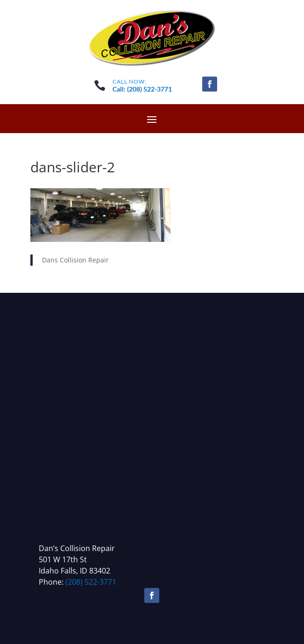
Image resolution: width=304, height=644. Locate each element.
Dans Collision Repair (75, 260)
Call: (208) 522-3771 (142, 89)
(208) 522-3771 (91, 582)
